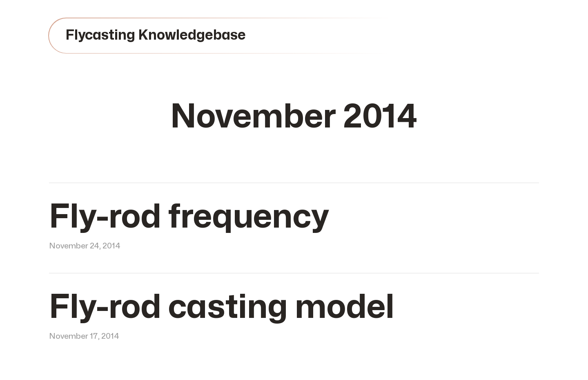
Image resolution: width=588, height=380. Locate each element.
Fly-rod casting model (222, 307)
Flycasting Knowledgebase (156, 35)
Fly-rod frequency (189, 217)
